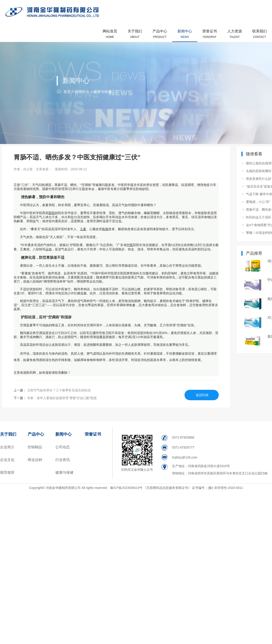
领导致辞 (7, 472)
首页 (67, 92)
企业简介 (7, 447)
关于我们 (135, 34)
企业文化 (7, 460)
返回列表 (202, 395)
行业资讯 (63, 460)
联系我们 (260, 34)
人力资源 (235, 34)
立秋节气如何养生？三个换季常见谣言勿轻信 (58, 390)
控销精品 (35, 447)
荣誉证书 (210, 34)
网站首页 (110, 34)
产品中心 (160, 34)
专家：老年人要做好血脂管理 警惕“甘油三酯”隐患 (62, 398)
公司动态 (63, 447)
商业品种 (35, 460)
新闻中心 (185, 34)
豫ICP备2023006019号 (127, 488)
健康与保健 (102, 92)
